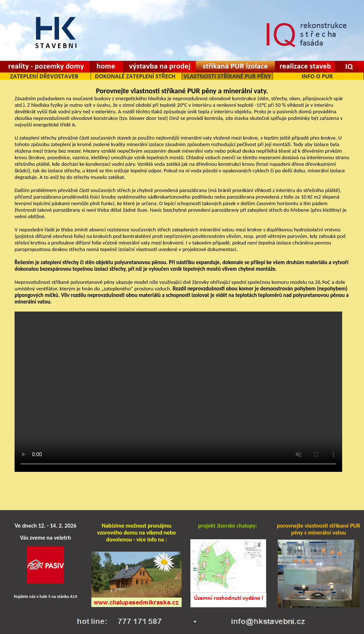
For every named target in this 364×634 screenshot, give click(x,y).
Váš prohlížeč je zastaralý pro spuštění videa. (178, 392)
